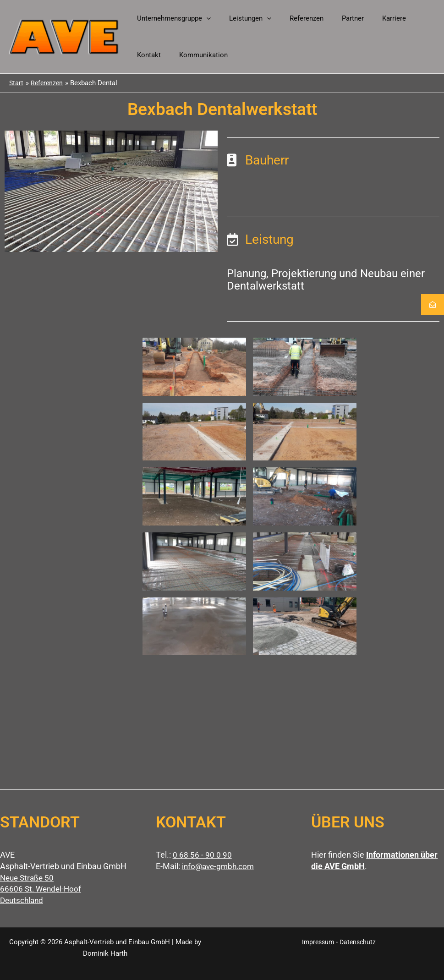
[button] (204, 18)
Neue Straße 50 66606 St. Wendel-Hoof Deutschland (42, 889)
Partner (337, 18)
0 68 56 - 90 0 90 (202, 855)
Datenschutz (359, 942)
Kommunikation (159, 55)
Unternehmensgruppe (172, 18)
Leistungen (243, 18)
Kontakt (411, 18)
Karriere (373, 18)
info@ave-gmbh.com (220, 866)
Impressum (317, 942)
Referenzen (295, 18)
